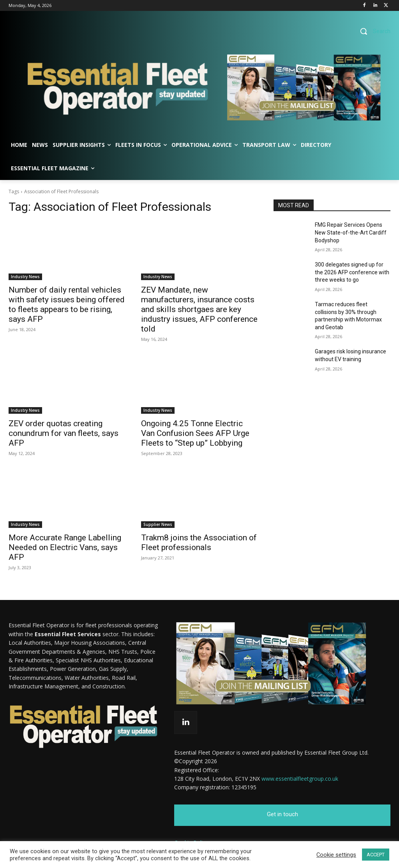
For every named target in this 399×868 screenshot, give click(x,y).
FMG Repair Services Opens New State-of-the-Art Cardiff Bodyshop (351, 232)
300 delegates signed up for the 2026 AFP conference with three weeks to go (352, 272)
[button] (372, 31)
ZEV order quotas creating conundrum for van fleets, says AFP (64, 433)
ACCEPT (376, 855)
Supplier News (158, 524)
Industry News (25, 277)
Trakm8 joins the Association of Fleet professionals (199, 542)
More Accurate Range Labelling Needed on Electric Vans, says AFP (65, 547)
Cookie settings (336, 855)
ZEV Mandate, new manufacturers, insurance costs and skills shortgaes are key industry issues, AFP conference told (199, 309)
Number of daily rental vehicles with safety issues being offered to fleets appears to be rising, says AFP (67, 304)
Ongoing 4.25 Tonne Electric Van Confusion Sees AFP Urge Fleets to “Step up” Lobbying (195, 433)
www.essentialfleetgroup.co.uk (300, 779)
